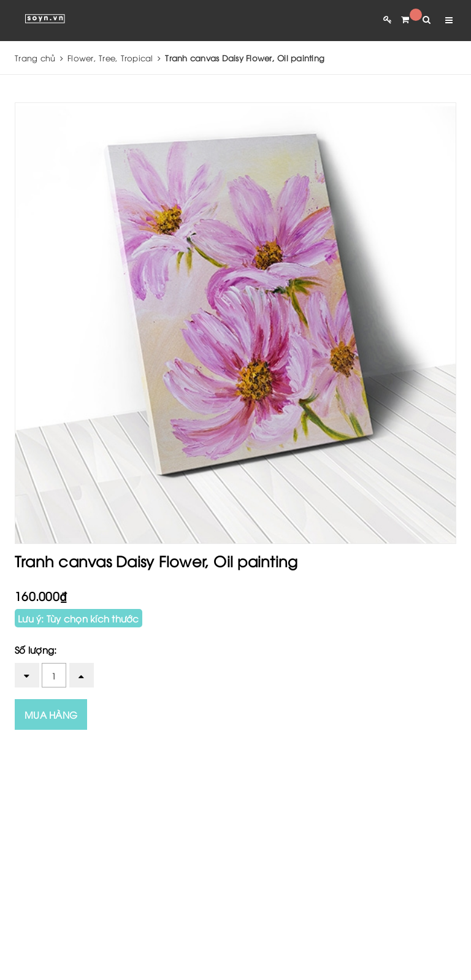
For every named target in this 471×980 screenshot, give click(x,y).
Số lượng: (36, 649)
